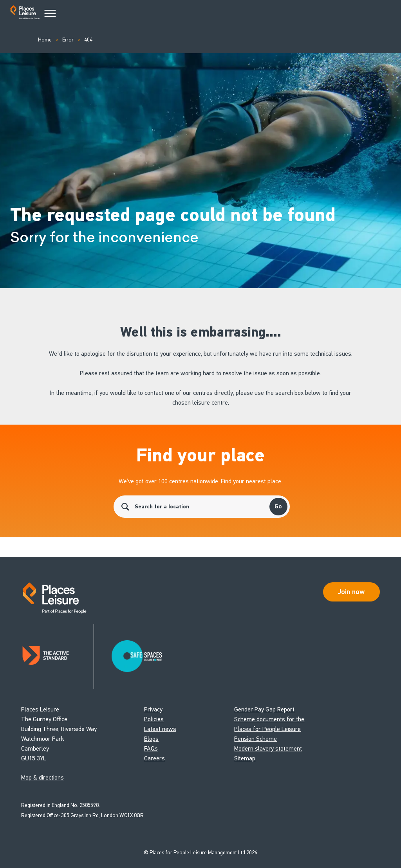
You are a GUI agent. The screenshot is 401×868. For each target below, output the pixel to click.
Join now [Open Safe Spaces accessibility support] (351, 592)
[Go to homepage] (25, 14)
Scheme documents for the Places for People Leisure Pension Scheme (269, 729)
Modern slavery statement (268, 748)
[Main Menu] (50, 14)
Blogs (151, 739)
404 (88, 40)
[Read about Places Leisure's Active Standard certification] (58, 656)
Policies (154, 719)
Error (68, 40)
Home (45, 40)
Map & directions (42, 777)
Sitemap (245, 758)
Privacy (153, 709)
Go (278, 506)
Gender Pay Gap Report (264, 709)
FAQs (151, 748)
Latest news (160, 729)
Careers (154, 758)
